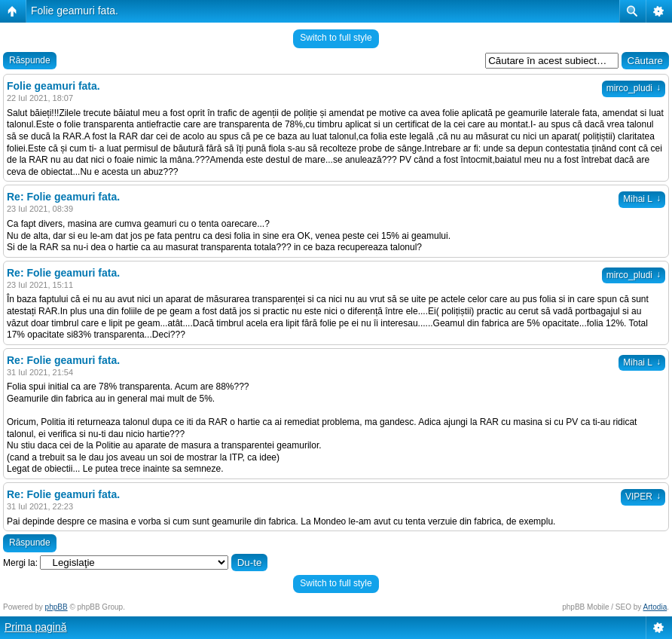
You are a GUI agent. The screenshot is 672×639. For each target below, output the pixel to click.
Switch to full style (336, 38)
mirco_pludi (634, 88)
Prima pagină (36, 627)
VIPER (643, 497)
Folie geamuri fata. (75, 11)
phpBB (57, 607)
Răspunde (30, 60)
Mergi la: (20, 563)
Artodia (655, 607)
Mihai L (642, 199)
